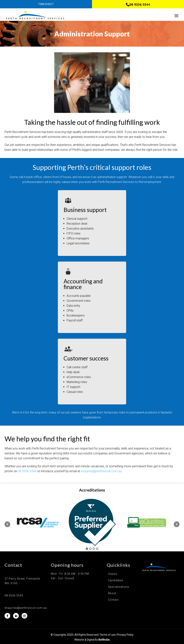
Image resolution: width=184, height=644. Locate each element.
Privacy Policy (125, 635)
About (112, 593)
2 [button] (90, 549)
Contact (113, 600)
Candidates (116, 580)
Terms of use (108, 635)
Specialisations (119, 587)
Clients (113, 574)
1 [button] (87, 549)
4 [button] (97, 549)
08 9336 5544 (27, 471)
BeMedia (104, 640)
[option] (38, 522)
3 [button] (94, 549)
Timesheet (46, 4)
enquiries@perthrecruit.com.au (101, 471)
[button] (7, 524)
